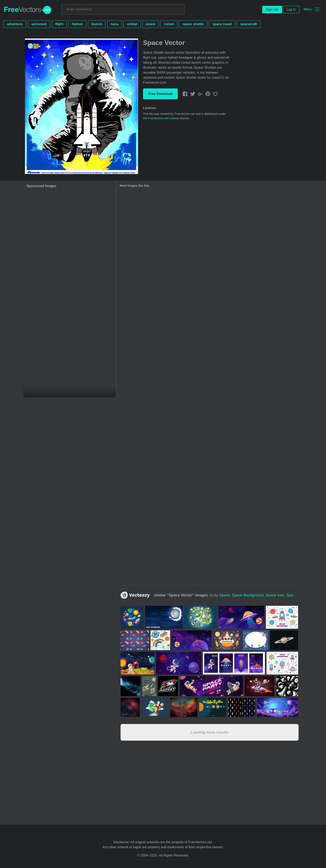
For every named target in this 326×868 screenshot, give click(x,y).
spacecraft (249, 24)
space (224, 595)
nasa (115, 24)
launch (97, 24)
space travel (222, 24)
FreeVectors (28, 10)
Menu (308, 9)
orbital (132, 24)
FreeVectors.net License (164, 118)
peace (150, 24)
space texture (298, 595)
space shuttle (193, 24)
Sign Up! (272, 9)
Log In (291, 9)
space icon (275, 595)
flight (59, 24)
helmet (77, 24)
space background (248, 595)
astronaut (39, 24)
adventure (15, 24)
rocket (169, 24)
